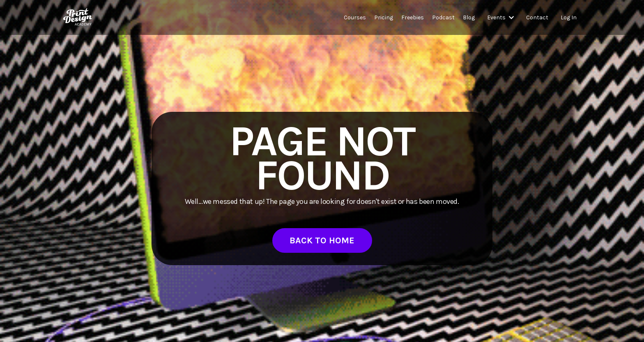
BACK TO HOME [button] (322, 240)
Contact (537, 17)
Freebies (413, 17)
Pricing (384, 17)
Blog (469, 17)
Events (500, 17)
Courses (355, 17)
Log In (569, 17)
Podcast (443, 17)
